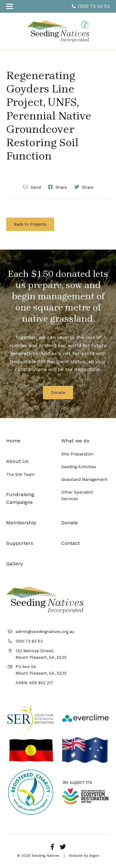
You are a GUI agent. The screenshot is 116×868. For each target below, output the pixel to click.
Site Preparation (77, 454)
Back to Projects (30, 224)
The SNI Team (20, 475)
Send (32, 187)
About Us (17, 461)
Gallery (15, 564)
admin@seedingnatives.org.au (45, 632)
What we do (75, 441)
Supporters (20, 543)
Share (58, 187)
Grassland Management (84, 479)
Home (13, 441)
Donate (58, 393)
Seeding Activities (79, 467)
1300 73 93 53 (91, 6)
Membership (21, 523)
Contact (71, 543)
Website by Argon (84, 856)
